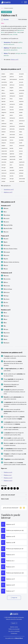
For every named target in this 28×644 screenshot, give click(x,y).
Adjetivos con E (8, 192)
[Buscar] (22, 2)
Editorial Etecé (19, 638)
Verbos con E (15, 59)
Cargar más (14, 598)
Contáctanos (14, 633)
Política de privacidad (14, 629)
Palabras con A (8, 472)
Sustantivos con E (9, 189)
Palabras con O (8, 478)
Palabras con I (8, 475)
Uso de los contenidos (14, 631)
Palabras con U (8, 481)
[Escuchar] (5, 20)
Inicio (2, 8)
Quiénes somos (14, 627)
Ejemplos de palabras (9, 8)
